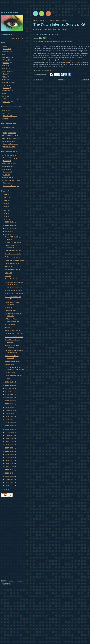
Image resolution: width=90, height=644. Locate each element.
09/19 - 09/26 (10, 410)
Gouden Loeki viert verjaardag (14, 279)
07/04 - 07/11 (10, 445)
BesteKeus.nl (9, 307)
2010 (5, 201)
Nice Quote (8, 273)
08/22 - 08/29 (10, 423)
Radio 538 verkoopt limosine (14, 337)
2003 (5, 490)
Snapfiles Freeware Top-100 (12, 180)
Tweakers (64, 20)
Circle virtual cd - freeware (13, 251)
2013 (5, 194)
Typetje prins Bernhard (12, 263)
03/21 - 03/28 (10, 476)
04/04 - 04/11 (10, 470)
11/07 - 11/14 (10, 388)
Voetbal (6, 96)
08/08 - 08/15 (10, 429)
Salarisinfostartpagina (10, 155)
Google (6, 60)
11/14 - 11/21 (10, 385)
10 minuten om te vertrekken (14, 287)
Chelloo (52, 20)
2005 (5, 216)
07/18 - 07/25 (10, 439)
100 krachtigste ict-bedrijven (14, 334)
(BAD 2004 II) (45, 38)
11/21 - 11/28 (10, 382)
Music (5, 74)
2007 (5, 210)
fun (4, 54)
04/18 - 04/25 (10, 464)
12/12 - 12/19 (10, 228)
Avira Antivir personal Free (12, 138)
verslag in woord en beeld (72, 62)
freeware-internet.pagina (11, 158)
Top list (5, 85)
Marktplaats (7, 169)
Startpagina (7, 584)
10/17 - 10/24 (10, 398)
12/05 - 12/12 (10, 231)
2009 (5, 204)
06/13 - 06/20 (10, 451)
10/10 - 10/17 (10, 401)
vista (5, 93)
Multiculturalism (10, 324)
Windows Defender (9, 141)
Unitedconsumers (9, 177)
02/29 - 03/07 (10, 486)
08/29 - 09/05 (10, 420)
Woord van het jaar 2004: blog (14, 260)
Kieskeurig (7, 175)
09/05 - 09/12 (10, 416)
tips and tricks (8, 82)
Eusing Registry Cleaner (11, 135)
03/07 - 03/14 (10, 482)
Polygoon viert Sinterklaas (13, 330)
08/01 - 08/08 (10, 432)
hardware (6, 63)
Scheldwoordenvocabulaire (13, 242)
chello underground (11, 310)
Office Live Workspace (10, 116)
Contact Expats (10, 364)
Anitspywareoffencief (10, 133)
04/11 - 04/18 (10, 467)
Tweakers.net (7, 172)
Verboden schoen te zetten (13, 291)
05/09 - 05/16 (10, 454)
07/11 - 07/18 (10, 442)
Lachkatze (8, 276)
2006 (5, 213)
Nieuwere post (38, 80)
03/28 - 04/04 (10, 473)
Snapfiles (36, 20)
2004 (5, 220)
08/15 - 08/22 (10, 426)
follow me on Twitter (18, 38)
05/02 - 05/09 (10, 457)
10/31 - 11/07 (10, 391)
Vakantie (6, 88)
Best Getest (7, 49)
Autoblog (8, 327)
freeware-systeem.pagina (11, 186)
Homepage (62, 80)
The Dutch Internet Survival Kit (59, 24)
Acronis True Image (9, 147)
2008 (5, 207)
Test (4, 79)
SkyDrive (6, 113)
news (5, 77)
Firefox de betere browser (13, 257)
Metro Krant (7, 161)
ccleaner (6, 130)
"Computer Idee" (51, 62)
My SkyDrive (44, 20)
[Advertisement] (12, 538)
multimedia (7, 71)
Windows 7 (7, 102)
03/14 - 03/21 (10, 479)
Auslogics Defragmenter (11, 144)
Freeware (6, 52)
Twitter (58, 20)
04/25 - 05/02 (10, 460)
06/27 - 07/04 (10, 448)
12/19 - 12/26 (10, 225)
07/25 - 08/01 (10, 435)
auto (5, 46)
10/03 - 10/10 (10, 404)
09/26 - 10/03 (10, 407)
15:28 (49, 70)
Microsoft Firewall (9, 127)
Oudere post (85, 80)
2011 (5, 197)
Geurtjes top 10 (10, 373)
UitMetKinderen (8, 166)
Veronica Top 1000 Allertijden (14, 294)
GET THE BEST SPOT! (12, 270)
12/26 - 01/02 (10, 222)
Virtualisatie (7, 91)
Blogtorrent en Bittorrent (12, 361)
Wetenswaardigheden (10, 99)
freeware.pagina (8, 183)
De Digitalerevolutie (9, 163)
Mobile (5, 68)
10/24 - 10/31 (10, 395)
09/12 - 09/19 (10, 413)
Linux (5, 66)
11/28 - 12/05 (10, 235)
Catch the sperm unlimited (13, 254)
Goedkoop (6, 57)
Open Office (7, 110)
